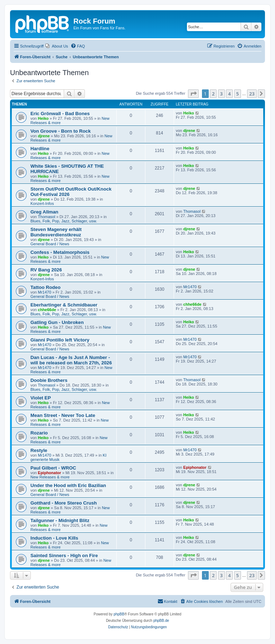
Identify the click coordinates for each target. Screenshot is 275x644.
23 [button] (252, 94)
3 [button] (221, 94)
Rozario (39, 433)
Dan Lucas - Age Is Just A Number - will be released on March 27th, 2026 (71, 360)
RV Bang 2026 (46, 270)
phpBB (119, 614)
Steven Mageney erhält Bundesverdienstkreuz (56, 232)
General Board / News (50, 244)
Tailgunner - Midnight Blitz (60, 520)
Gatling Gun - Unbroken (57, 322)
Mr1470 (45, 292)
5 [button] (238, 94)
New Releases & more (50, 477)
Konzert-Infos (42, 203)
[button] (193, 94)
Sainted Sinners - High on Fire (64, 555)
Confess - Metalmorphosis (60, 252)
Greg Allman (44, 212)
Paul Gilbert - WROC (53, 468)
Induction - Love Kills (54, 538)
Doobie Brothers (49, 380)
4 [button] (229, 94)
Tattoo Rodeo (45, 287)
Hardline (40, 149)
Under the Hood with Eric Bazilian (68, 485)
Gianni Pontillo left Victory (60, 340)
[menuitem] (57, 46)
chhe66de (47, 310)
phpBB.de (161, 621)
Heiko (43, 118)
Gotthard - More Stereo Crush (64, 503)
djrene (44, 136)
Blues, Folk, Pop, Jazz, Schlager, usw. (64, 221)
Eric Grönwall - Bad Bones (60, 114)
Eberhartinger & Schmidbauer (64, 305)
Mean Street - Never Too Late (63, 415)
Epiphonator (50, 473)
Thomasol (47, 217)
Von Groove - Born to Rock (61, 131)
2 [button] (213, 94)
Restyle (39, 450)
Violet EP (41, 398)
